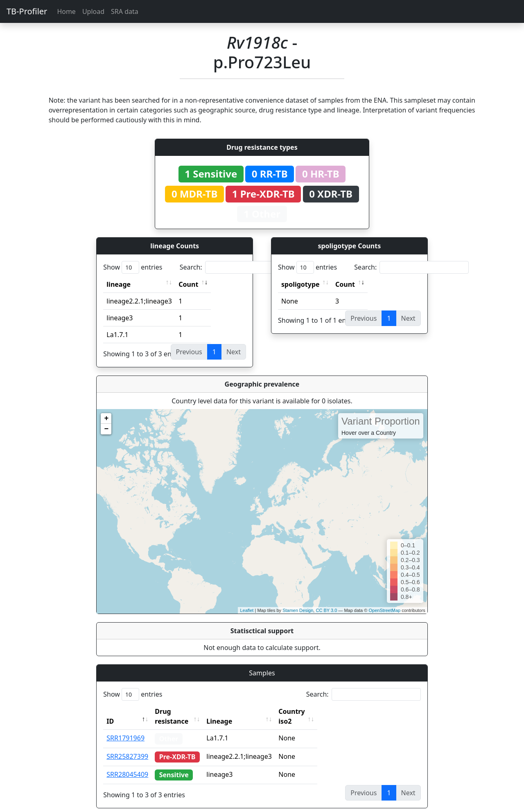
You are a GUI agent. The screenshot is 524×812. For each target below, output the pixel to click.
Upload (93, 11)
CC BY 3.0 (326, 610)
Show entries (133, 267)
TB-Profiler (27, 11)
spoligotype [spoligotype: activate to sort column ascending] (300, 284)
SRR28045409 (127, 765)
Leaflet (247, 610)
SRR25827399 (127, 747)
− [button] (106, 429)
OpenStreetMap (384, 610)
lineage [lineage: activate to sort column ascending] (119, 284)
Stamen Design (298, 610)
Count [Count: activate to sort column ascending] (188, 284)
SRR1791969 (125, 728)
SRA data (125, 11)
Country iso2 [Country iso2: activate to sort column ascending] (314, 711)
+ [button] (106, 418)
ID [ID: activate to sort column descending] (110, 711)
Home (66, 11)
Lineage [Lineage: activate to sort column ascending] (235, 711)
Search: (237, 267)
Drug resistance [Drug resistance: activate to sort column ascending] (181, 711)
